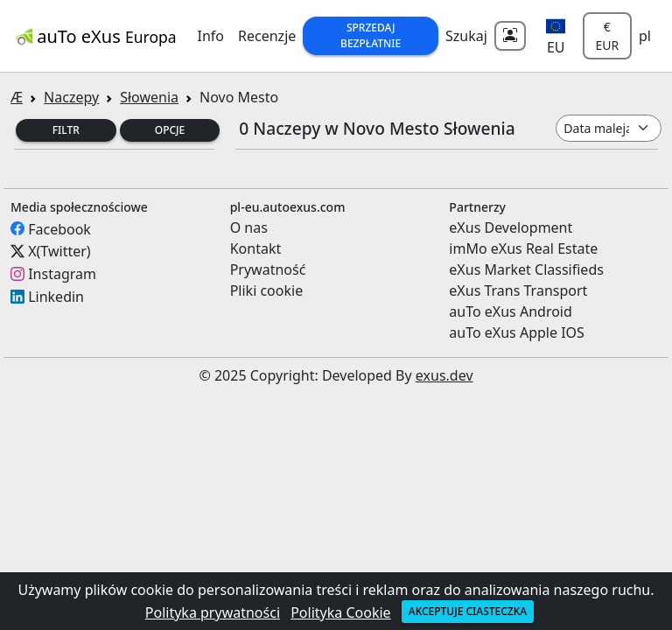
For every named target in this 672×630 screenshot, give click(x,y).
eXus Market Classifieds (526, 269)
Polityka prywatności (213, 612)
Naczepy (71, 97)
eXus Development (511, 227)
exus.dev (444, 375)
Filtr (66, 130)
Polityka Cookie (340, 612)
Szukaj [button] (466, 36)
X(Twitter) (59, 251)
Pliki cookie (267, 290)
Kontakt (256, 248)
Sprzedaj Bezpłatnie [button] (371, 35)
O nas (249, 227)
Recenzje (267, 36)
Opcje (170, 130)
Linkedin (56, 297)
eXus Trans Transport (518, 290)
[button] (556, 36)
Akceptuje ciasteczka (468, 611)
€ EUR (607, 36)
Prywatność (268, 269)
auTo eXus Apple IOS (517, 332)
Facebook (59, 228)
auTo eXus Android (510, 311)
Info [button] (211, 36)
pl (645, 36)
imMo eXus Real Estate (523, 248)
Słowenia (149, 97)
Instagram (62, 274)
